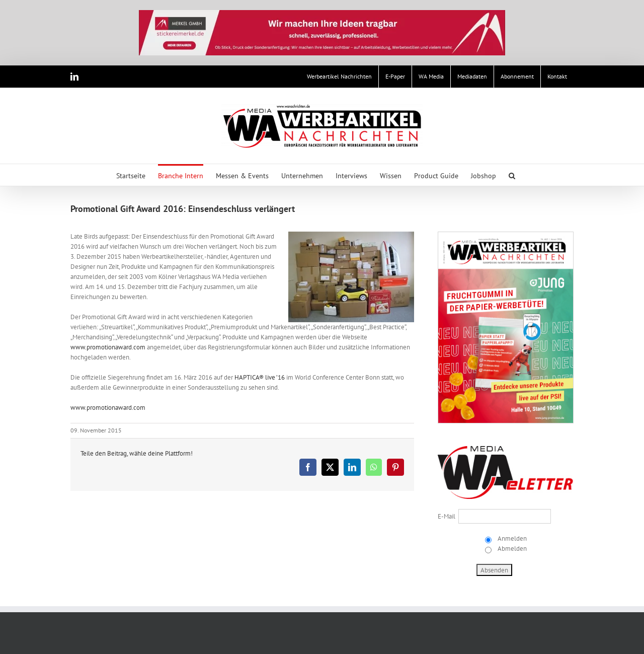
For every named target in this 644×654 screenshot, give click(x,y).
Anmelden (511, 538)
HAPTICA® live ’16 (260, 377)
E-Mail (447, 516)
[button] (512, 175)
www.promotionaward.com (108, 347)
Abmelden (511, 549)
